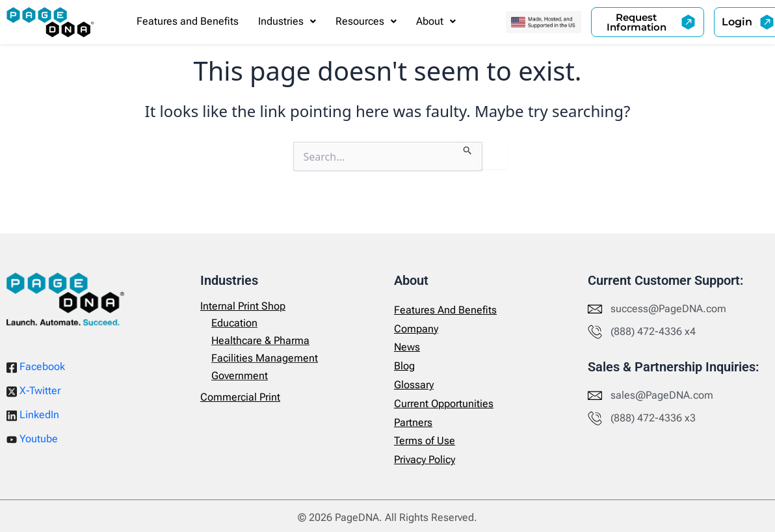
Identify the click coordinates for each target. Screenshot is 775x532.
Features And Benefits (445, 310)
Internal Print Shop (243, 306)
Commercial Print (240, 397)
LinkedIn (33, 415)
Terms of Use (425, 441)
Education (234, 323)
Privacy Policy (425, 459)
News (407, 347)
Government (240, 376)
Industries (287, 21)
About (436, 21)
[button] (287, 21)
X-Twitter (33, 391)
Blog (404, 366)
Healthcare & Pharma (260, 340)
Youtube (32, 439)
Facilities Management (265, 358)
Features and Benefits (188, 21)
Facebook (36, 367)
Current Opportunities (444, 404)
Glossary (414, 385)
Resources (366, 21)
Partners (413, 422)
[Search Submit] (468, 148)
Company (416, 329)
